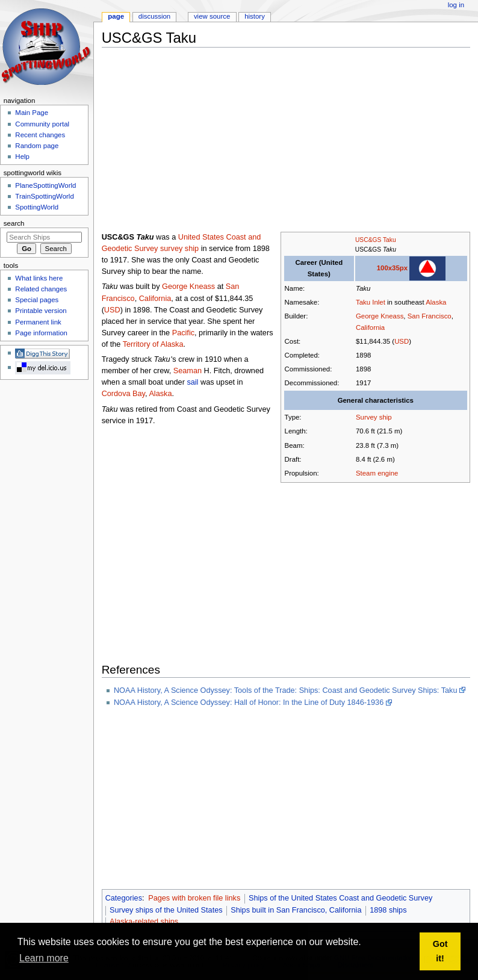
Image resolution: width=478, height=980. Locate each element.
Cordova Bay (123, 394)
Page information (41, 333)
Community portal (42, 124)
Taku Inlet (371, 302)
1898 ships (388, 910)
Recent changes (40, 135)
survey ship (179, 249)
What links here (39, 278)
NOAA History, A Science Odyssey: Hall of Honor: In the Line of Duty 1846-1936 (249, 702)
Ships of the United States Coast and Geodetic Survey (340, 898)
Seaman (188, 371)
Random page (37, 146)
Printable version (41, 311)
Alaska (436, 302)
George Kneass (380, 316)
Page (116, 16)
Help (22, 157)
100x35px (392, 268)
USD (402, 341)
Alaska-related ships (144, 922)
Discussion (154, 16)
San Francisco (430, 316)
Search (14, 223)
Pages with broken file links (194, 898)
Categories (124, 898)
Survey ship (374, 417)
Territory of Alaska (153, 344)
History (255, 16)
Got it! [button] (440, 951)
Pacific (183, 333)
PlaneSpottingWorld (45, 185)
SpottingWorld (37, 207)
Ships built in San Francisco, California (296, 910)
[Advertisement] (290, 141)
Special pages (37, 300)
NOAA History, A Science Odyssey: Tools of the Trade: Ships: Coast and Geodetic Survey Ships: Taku (286, 690)
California (370, 327)
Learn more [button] (44, 958)
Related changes (41, 289)
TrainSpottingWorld (44, 196)
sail (192, 382)
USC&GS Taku (376, 240)
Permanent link (38, 322)
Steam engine (377, 473)
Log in (456, 5)
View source (212, 16)
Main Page (32, 113)
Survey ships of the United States (166, 910)
